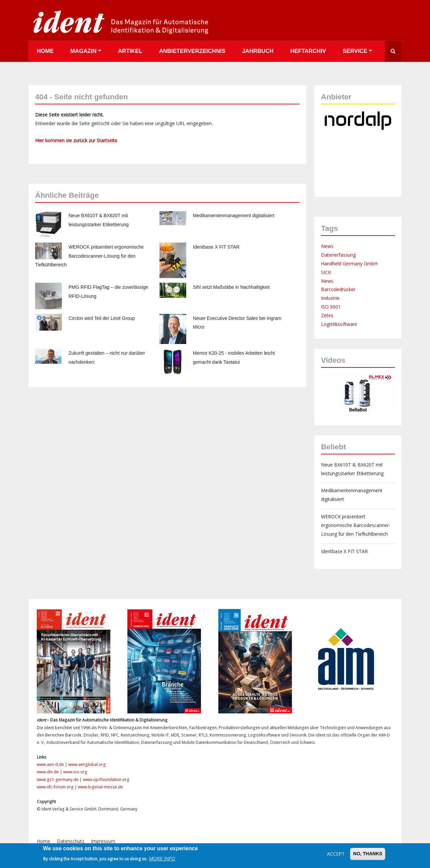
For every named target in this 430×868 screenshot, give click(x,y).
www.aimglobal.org (87, 764)
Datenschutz (71, 841)
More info (162, 858)
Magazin (83, 51)
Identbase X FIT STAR (216, 247)
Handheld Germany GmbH (349, 264)
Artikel (130, 51)
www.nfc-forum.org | (57, 787)
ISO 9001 (331, 307)
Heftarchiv (308, 51)
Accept (336, 854)
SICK (326, 272)
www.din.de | (50, 772)
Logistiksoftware (339, 324)
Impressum (103, 841)
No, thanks (368, 854)
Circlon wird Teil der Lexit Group (102, 318)
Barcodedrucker (338, 289)
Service (355, 51)
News (327, 246)
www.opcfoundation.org (106, 779)
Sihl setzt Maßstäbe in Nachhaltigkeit (231, 287)
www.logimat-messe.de (100, 787)
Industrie (330, 298)
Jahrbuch (258, 51)
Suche (393, 51)
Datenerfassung (338, 255)
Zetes (327, 315)
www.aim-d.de (50, 764)
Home (45, 51)
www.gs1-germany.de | (60, 779)
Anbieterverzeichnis (192, 51)
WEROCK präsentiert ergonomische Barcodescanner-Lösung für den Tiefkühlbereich (89, 256)
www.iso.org (75, 772)
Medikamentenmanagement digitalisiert (234, 215)
